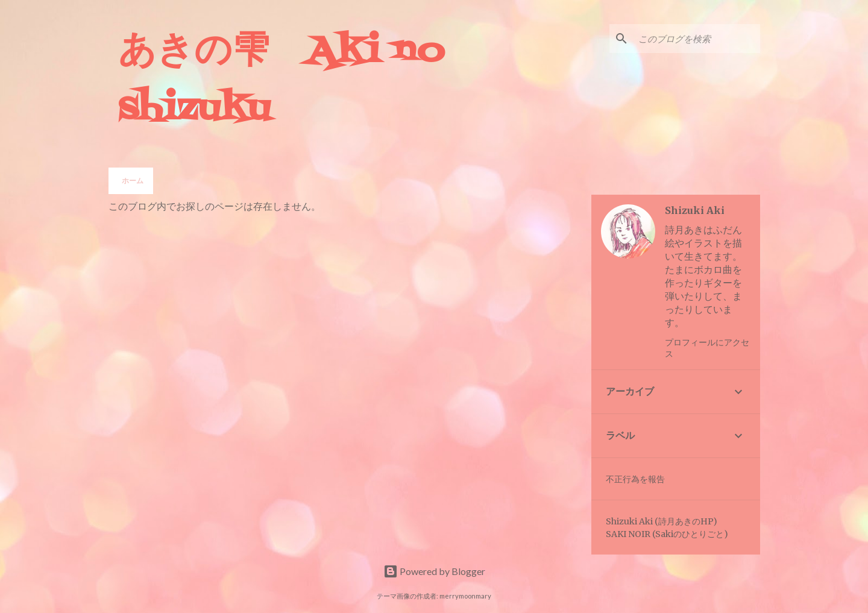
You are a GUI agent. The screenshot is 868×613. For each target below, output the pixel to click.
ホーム (133, 181)
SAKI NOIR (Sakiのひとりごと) (667, 534)
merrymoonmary (465, 596)
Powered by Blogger (434, 571)
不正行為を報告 (635, 479)
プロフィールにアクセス (707, 348)
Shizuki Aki (695, 210)
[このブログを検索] (697, 39)
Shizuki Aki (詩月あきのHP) (662, 521)
